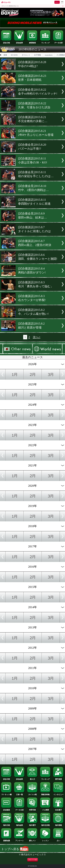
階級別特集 (46, 794)
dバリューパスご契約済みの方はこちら (10, 6)
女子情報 (37, 55)
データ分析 (58, 42)
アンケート (19, 840)
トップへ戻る (15, 849)
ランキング (46, 42)
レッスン (46, 840)
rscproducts (49, 55)
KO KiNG (14, 55)
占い (58, 840)
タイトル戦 (33, 794)
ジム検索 (46, 809)
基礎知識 (7, 840)
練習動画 (33, 42)
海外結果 (19, 824)
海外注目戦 (46, 824)
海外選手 (33, 824)
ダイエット (26, 55)
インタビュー (58, 794)
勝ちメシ (33, 840)
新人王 (33, 778)
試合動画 (7, 809)
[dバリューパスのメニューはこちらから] (62, 2)
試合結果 (19, 42)
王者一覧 (19, 794)
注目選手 (58, 809)
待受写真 (33, 809)
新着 (5, 55)
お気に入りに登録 (33, 860)
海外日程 (7, 824)
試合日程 (7, 42)
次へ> (37, 337)
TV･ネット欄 (7, 794)
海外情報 (58, 824)
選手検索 (58, 778)
